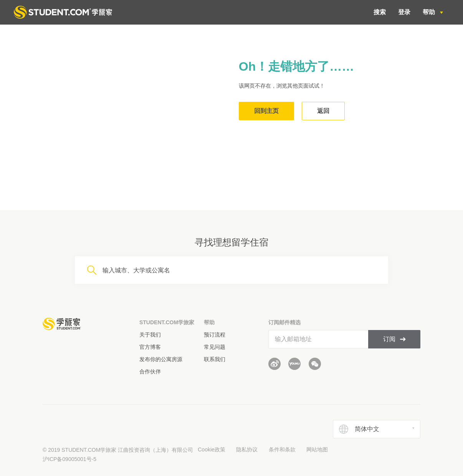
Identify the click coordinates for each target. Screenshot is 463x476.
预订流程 (215, 335)
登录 (404, 12)
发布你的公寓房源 (161, 359)
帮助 (430, 12)
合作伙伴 (150, 372)
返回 (323, 111)
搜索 (380, 12)
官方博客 (150, 347)
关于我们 (150, 335)
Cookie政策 (212, 449)
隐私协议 (247, 449)
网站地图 (317, 449)
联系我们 (215, 359)
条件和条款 (282, 449)
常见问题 (215, 347)
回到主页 (266, 111)
